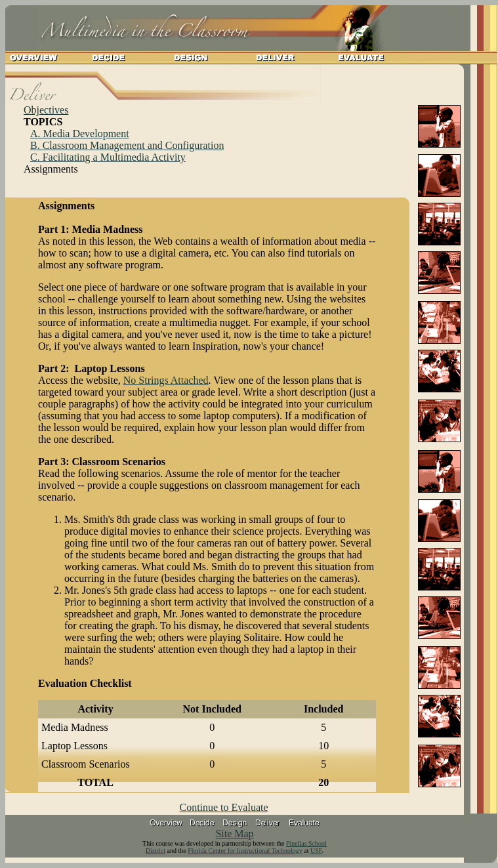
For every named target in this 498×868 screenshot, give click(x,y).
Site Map (234, 834)
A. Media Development (80, 134)
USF (316, 851)
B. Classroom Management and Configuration (127, 145)
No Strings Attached (166, 380)
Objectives (46, 110)
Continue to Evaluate (223, 807)
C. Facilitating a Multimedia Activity (108, 157)
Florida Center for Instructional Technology (245, 851)
